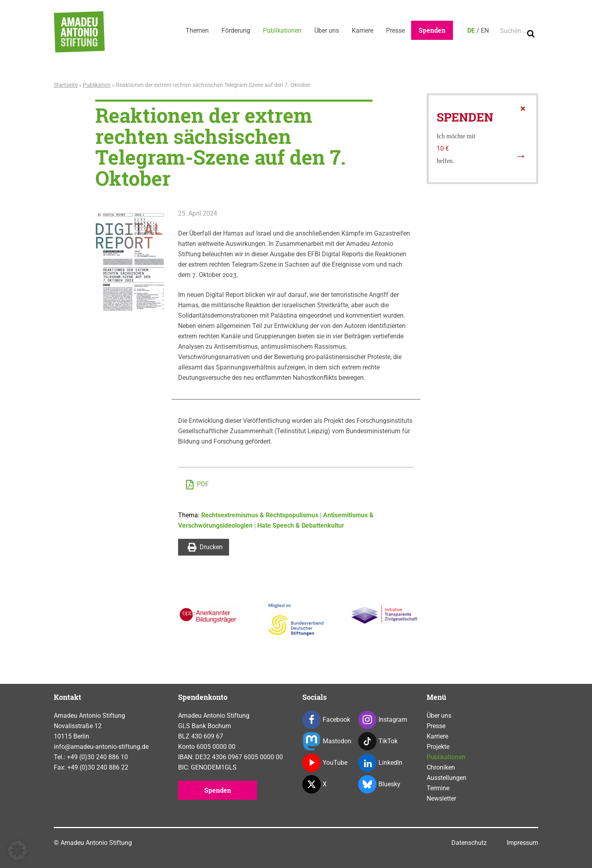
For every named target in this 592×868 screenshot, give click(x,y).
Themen (197, 30)
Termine (438, 788)
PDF (197, 485)
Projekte (438, 747)
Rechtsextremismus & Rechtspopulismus (260, 515)
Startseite (66, 85)
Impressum (522, 843)
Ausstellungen (447, 778)
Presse (395, 30)
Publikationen (282, 30)
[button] (18, 850)
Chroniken (441, 767)
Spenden (432, 30)
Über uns (327, 30)
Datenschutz (469, 843)
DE (471, 30)
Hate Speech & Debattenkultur (301, 525)
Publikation (97, 85)
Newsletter (441, 798)
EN (485, 30)
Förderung (236, 30)
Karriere (363, 30)
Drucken (205, 547)
